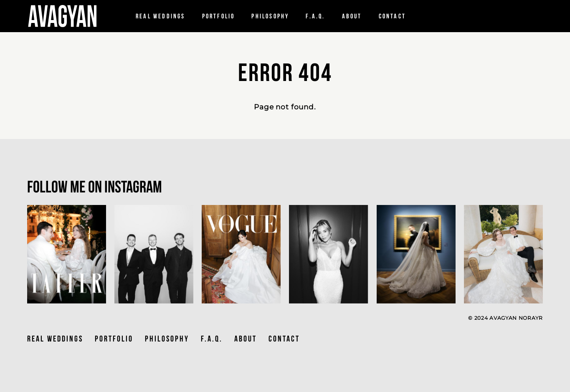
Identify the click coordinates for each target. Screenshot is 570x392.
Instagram (133, 187)
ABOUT (246, 339)
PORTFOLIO (114, 339)
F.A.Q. (212, 339)
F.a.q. (315, 16)
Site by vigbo (43, 372)
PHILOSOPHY (270, 16)
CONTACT (284, 339)
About (352, 16)
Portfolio (219, 16)
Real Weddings (161, 16)
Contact (392, 16)
